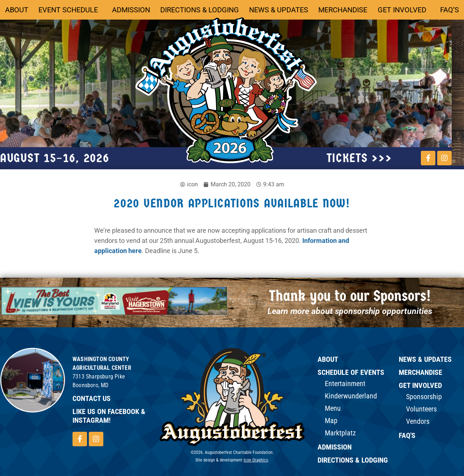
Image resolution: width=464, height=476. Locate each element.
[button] (108, 322)
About (17, 10)
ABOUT (328, 359)
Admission (131, 10)
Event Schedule (70, 10)
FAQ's (407, 435)
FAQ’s (449, 10)
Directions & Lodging (200, 10)
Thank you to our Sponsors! (350, 296)
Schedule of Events (351, 372)
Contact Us (92, 398)
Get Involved (404, 10)
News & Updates (279, 10)
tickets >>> (359, 158)
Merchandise (343, 10)
